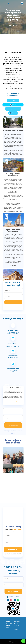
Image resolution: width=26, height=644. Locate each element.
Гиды (7, 628)
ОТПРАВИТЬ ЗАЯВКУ (13, 302)
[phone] (13, 296)
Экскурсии (9, 623)
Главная (8, 621)
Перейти (12, 401)
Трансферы (17, 621)
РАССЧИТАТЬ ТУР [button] (13, 25)
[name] (13, 290)
